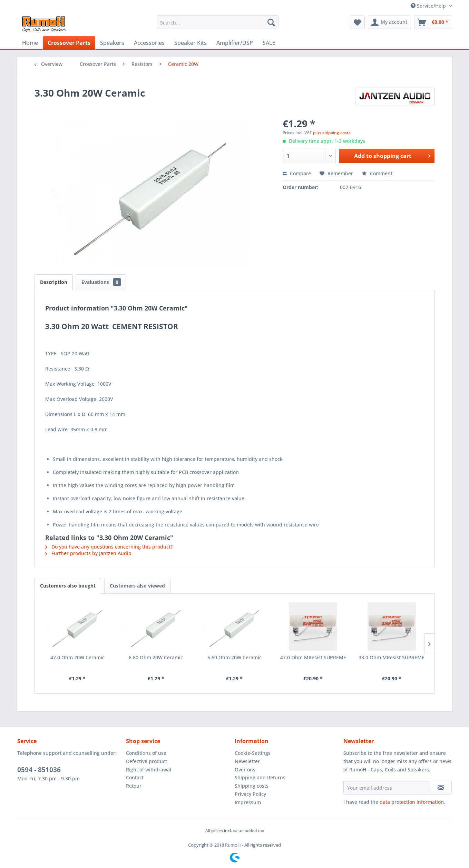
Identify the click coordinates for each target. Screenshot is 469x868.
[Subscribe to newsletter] (441, 788)
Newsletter (247, 761)
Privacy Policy (250, 794)
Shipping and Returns (260, 777)
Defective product (146, 761)
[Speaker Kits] (190, 43)
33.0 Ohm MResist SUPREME (392, 657)
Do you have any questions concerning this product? (109, 547)
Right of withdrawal (149, 770)
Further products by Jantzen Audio (88, 553)
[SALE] (269, 43)
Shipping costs (252, 786)
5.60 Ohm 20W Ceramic (235, 657)
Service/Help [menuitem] (429, 6)
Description (54, 282)
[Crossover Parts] (69, 43)
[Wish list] (357, 22)
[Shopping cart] (433, 22)
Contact (135, 777)
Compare (297, 173)
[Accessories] (149, 43)
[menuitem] (218, 22)
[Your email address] (387, 788)
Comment (377, 173)
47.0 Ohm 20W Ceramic (77, 657)
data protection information (412, 802)
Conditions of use (146, 753)
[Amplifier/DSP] (235, 43)
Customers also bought (68, 586)
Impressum (248, 802)
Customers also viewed (137, 586)
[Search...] (218, 22)
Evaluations (101, 282)
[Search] (271, 22)
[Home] (30, 43)
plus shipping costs (332, 133)
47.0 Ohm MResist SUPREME (313, 657)
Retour (134, 786)
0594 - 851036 (39, 770)
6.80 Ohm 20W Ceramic (156, 657)
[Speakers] (112, 43)
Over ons (245, 770)
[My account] (389, 22)
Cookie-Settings (253, 753)
